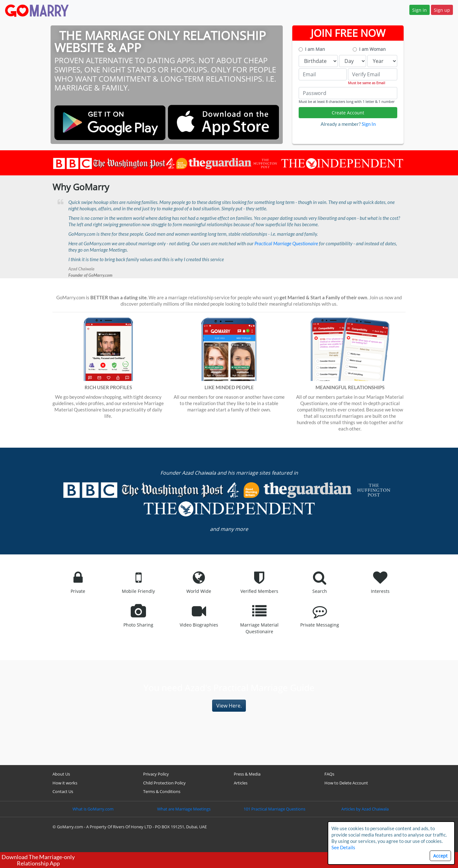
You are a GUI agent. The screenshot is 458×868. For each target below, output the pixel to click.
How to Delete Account (346, 783)
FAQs (329, 774)
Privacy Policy (156, 774)
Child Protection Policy (164, 783)
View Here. (229, 706)
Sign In (369, 124)
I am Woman (372, 49)
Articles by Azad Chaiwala (365, 809)
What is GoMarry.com (93, 809)
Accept (440, 856)
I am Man (315, 49)
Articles (241, 783)
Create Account (348, 113)
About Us (61, 774)
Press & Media (247, 774)
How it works (65, 783)
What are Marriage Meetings (184, 809)
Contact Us (63, 791)
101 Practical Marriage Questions (274, 809)
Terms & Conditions (162, 791)
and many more (229, 529)
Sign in (420, 10)
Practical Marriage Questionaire (286, 243)
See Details (343, 847)
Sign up (442, 10)
